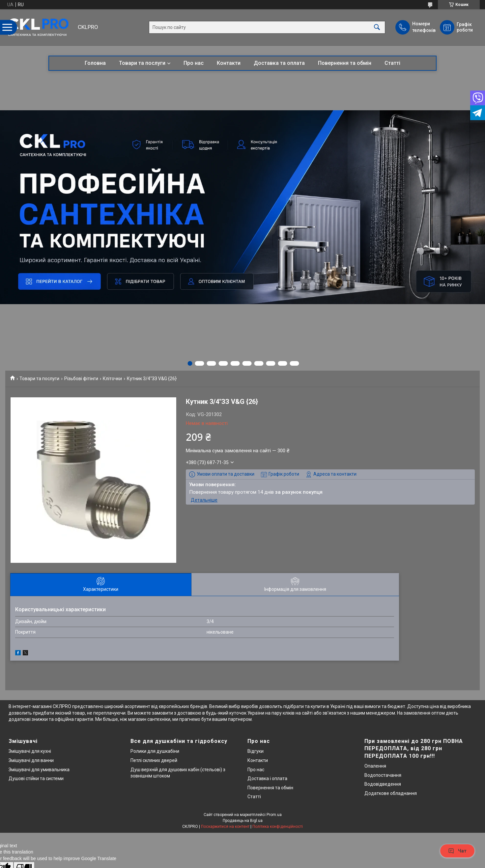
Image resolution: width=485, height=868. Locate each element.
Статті (392, 63)
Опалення (375, 766)
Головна (95, 63)
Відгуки (256, 751)
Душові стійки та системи (36, 778)
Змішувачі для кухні (30, 751)
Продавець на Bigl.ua (243, 821)
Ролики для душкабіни (155, 751)
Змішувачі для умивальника (39, 770)
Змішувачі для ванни (31, 760)
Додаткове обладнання (391, 793)
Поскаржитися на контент (225, 827)
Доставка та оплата (279, 63)
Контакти (229, 63)
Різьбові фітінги (81, 379)
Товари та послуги (142, 63)
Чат (457, 851)
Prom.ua (274, 815)
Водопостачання (383, 775)
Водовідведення (383, 784)
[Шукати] (377, 27)
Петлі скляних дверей (154, 760)
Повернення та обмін (345, 63)
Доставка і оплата (267, 778)
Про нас (194, 63)
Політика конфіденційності (278, 827)
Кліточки (112, 379)
